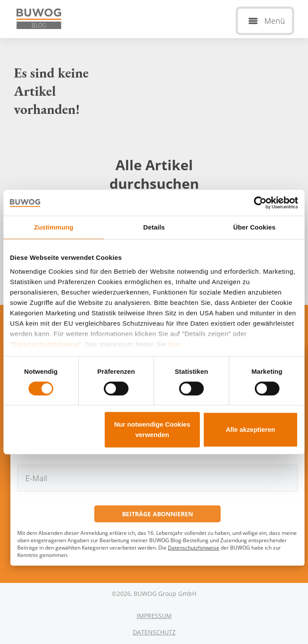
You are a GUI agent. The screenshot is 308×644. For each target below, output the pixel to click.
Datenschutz (154, 632)
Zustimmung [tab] (54, 227)
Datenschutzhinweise (194, 548)
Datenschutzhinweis (46, 344)
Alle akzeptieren (250, 429)
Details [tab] (154, 227)
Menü (275, 21)
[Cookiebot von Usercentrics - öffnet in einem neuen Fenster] (260, 203)
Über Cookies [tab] (254, 227)
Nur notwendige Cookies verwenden (152, 429)
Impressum (154, 616)
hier (175, 344)
